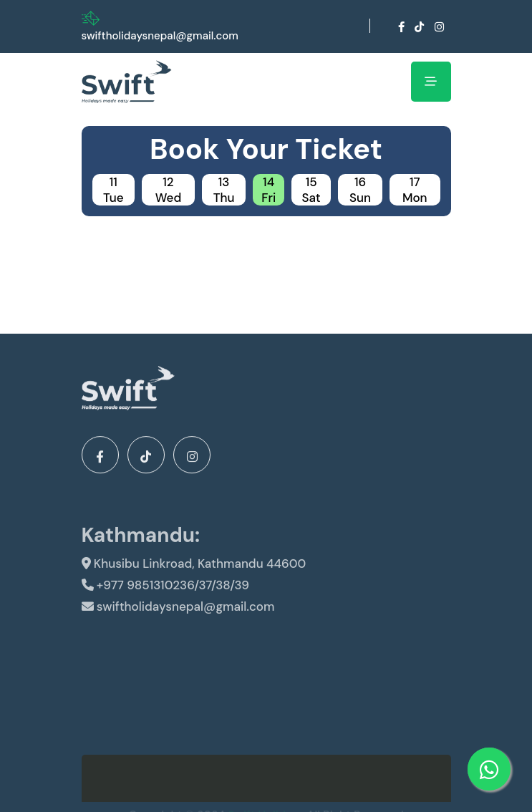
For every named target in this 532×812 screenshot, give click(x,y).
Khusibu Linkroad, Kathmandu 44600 (194, 571)
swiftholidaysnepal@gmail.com (160, 36)
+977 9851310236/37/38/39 (165, 593)
